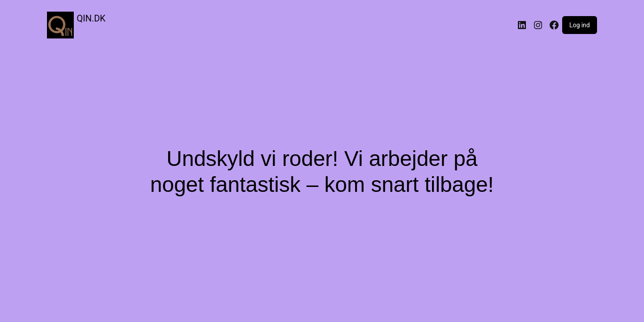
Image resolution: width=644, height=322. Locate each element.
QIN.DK (91, 18)
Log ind (580, 25)
